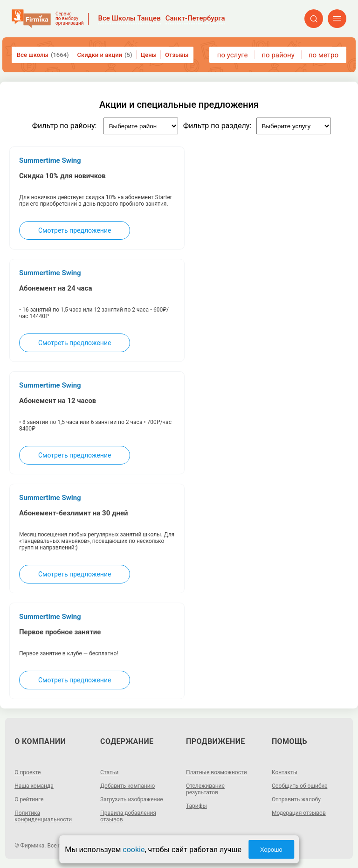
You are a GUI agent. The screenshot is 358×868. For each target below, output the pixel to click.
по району (278, 55)
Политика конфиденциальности (43, 816)
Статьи (109, 772)
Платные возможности (217, 772)
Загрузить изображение (132, 799)
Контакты (285, 772)
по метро (324, 55)
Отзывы (177, 55)
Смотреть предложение (75, 230)
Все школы (43, 55)
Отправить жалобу (296, 799)
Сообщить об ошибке (299, 786)
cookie (134, 850)
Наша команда (34, 786)
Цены (149, 55)
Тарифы (196, 806)
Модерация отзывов (299, 813)
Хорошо (271, 850)
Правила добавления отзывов (128, 816)
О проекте (28, 772)
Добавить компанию (127, 786)
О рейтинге (29, 799)
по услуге (233, 55)
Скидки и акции (105, 55)
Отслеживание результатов (205, 789)
